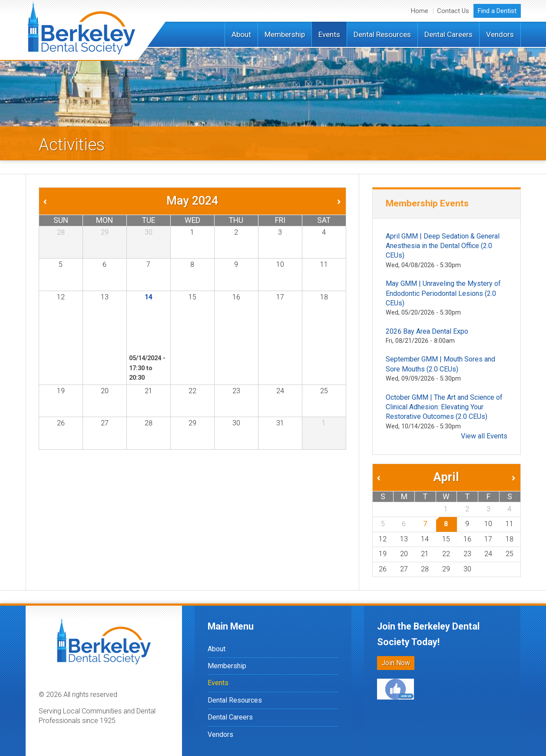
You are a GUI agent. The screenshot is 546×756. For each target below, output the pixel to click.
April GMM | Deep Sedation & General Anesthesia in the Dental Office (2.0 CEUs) (443, 246)
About (241, 34)
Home (420, 11)
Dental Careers (448, 34)
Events (329, 34)
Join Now (396, 663)
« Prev (44, 201)
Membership (285, 34)
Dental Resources (382, 34)
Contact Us (453, 11)
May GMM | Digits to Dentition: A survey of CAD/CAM (144, 329)
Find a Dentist (497, 11)
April (446, 477)
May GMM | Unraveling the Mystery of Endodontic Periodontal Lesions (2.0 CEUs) (443, 293)
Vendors (500, 34)
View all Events (484, 436)
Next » (341, 201)
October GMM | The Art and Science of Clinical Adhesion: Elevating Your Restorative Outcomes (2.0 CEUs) (444, 407)
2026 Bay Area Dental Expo (427, 331)
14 (149, 297)
